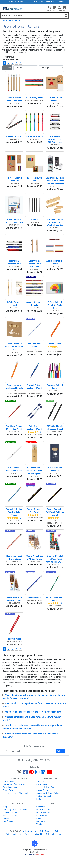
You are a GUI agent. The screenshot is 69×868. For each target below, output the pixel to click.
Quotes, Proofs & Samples (14, 794)
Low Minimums (43, 822)
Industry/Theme (10, 822)
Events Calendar (10, 825)
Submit (60, 761)
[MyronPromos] (12, 8)
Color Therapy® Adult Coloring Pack (14, 224)
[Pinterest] (31, 783)
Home (5, 20)
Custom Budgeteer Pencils (35, 308)
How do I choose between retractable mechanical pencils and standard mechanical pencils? (33, 737)
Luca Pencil (34, 222)
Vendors (40, 834)
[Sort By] (26, 68)
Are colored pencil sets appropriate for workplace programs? (34, 721)
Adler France (25, 844)
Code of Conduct (44, 806)
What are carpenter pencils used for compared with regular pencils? (31, 728)
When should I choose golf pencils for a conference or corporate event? (34, 715)
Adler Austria (45, 841)
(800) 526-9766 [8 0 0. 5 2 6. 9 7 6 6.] (41, 770)
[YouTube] (49, 783)
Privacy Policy (42, 794)
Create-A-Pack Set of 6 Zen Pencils (14, 608)
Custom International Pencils (55, 266)
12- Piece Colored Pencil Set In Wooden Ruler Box (55, 225)
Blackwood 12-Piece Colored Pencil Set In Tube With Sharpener (55, 183)
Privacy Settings (51, 797)
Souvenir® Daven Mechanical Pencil (35, 392)
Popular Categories (34, 16)
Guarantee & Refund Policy (48, 803)
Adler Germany (30, 841)
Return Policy (9, 800)
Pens (11, 20)
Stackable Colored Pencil (55, 392)
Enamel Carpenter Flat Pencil (35, 518)
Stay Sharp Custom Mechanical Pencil (14, 434)
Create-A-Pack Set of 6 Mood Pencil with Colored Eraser (55, 567)
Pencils (18, 20)
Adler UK (38, 844)
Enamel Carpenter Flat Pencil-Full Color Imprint (55, 520)
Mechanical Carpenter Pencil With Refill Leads (55, 141)
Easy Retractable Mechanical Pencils (14, 392)
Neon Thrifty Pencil (34, 99)
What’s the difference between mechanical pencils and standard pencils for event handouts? (34, 706)
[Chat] (54, 8)
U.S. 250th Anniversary (14, 2)
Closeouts (41, 816)
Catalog (6, 828)
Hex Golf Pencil (14, 649)
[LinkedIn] (43, 783)
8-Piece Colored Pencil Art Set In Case (55, 309)
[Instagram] (37, 783)
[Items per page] (51, 68)
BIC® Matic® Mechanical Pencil (14, 476)
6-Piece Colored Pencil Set (55, 476)
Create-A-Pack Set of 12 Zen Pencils (35, 566)
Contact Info (8, 791)
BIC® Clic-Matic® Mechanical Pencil (55, 434)
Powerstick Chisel (14, 138)
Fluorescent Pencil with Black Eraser (14, 566)
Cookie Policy (42, 800)
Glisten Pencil (34, 606)
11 (61, 352)
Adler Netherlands (54, 844)
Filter (7, 68)
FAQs (39, 808)
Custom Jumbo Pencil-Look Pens (14, 100)
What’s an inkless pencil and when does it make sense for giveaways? (31, 745)
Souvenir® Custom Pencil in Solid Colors (14, 520)
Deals (39, 828)
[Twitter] (19, 783)
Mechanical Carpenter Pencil (14, 266)
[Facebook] (25, 783)
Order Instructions (11, 797)
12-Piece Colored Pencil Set (55, 100)
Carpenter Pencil (55, 349)
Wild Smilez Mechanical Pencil (34, 434)
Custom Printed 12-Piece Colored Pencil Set (14, 352)
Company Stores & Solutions (15, 819)
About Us (40, 791)
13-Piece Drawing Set (35, 181)
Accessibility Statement (18, 803)
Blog (5, 816)
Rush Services (42, 825)
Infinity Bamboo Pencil (14, 308)
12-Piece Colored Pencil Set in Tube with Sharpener (35, 478)
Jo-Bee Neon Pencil (34, 138)
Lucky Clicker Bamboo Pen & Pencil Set (35, 267)
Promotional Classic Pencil (55, 608)
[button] (50, 8)
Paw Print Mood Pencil (35, 350)
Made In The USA (44, 819)
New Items (41, 831)
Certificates (8, 831)
